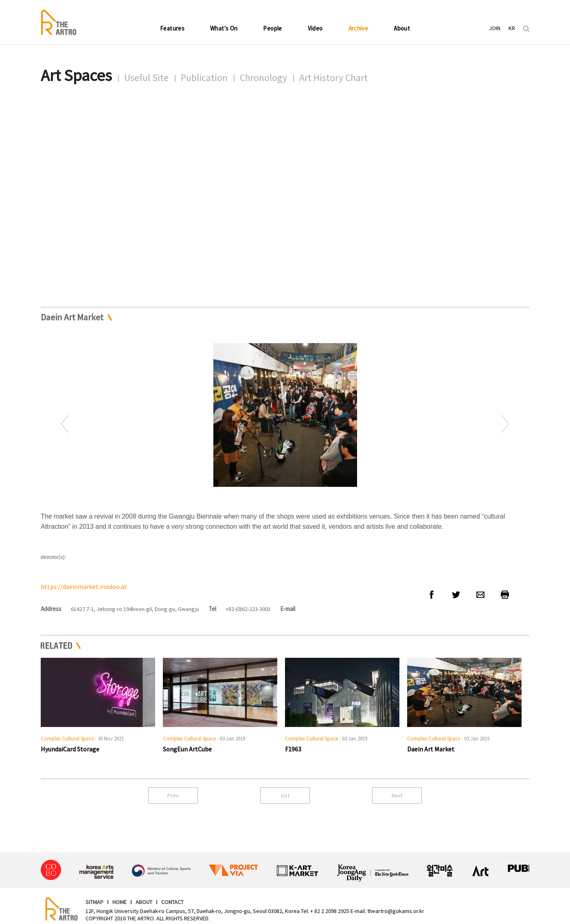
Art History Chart (333, 78)
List (285, 795)
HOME (119, 902)
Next (505, 424)
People (272, 28)
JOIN (495, 28)
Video (315, 28)
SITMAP (94, 902)
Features (172, 28)
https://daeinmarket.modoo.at (84, 587)
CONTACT (172, 902)
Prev (65, 424)
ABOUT (144, 902)
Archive (358, 28)
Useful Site (146, 78)
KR (512, 28)
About (402, 28)
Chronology (263, 78)
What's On (224, 28)
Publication (204, 78)
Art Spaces (76, 75)
